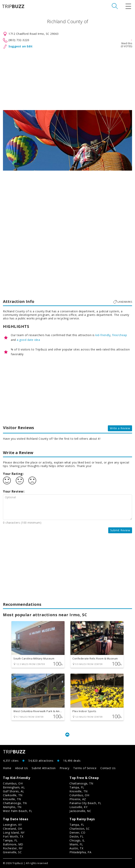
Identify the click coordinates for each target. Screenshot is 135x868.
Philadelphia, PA (80, 852)
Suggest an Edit (21, 46)
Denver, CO (77, 833)
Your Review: (14, 491)
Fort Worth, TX (13, 836)
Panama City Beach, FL (85, 803)
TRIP (13, 6)
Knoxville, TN (12, 799)
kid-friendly (103, 335)
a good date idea (28, 340)
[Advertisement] (67, 79)
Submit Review (120, 530)
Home (7, 768)
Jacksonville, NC (80, 811)
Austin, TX (76, 848)
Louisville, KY (78, 807)
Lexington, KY (12, 825)
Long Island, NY (14, 833)
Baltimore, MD (13, 844)
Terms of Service (85, 768)
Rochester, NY (13, 848)
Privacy (65, 768)
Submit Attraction (44, 768)
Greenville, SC (12, 852)
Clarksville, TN (13, 795)
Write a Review (120, 428)
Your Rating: (13, 474)
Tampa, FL (77, 787)
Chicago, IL (77, 840)
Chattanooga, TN (15, 803)
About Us (21, 768)
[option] (67, 140)
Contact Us (108, 768)
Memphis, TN (12, 807)
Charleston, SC (80, 829)
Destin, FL (76, 836)
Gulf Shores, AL (14, 791)
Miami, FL (76, 844)
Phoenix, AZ (78, 799)
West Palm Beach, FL (18, 811)
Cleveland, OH (13, 829)
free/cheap (120, 335)
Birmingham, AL (14, 787)
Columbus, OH (13, 783)
